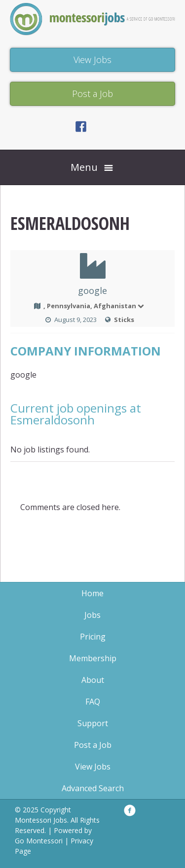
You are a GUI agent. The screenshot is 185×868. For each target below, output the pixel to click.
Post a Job (93, 745)
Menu (84, 167)
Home (92, 593)
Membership (93, 658)
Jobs (92, 615)
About (93, 680)
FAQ (93, 702)
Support (93, 723)
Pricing (93, 637)
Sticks (124, 320)
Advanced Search (93, 788)
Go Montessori (39, 841)
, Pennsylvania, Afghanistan (94, 306)
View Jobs (93, 767)
